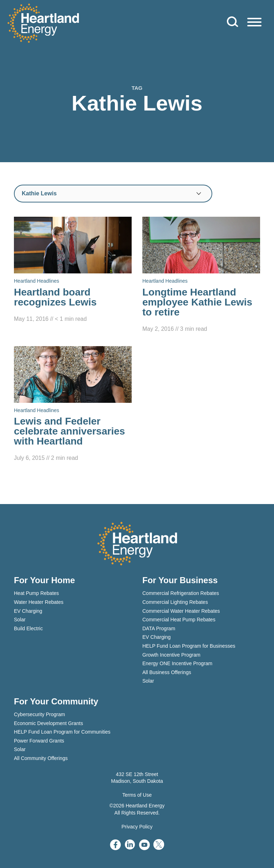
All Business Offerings (167, 672)
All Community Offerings (41, 758)
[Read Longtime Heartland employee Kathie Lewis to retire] (201, 275)
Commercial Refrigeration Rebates (181, 593)
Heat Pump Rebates (36, 593)
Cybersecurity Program (39, 714)
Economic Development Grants (49, 723)
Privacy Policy (137, 827)
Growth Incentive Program (171, 655)
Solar (20, 620)
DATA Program (159, 628)
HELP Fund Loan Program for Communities (62, 732)
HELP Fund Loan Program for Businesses (189, 646)
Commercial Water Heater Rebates (181, 611)
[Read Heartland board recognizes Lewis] (73, 270)
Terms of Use (137, 795)
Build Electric (28, 628)
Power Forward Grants (39, 741)
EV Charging (28, 611)
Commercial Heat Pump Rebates (179, 620)
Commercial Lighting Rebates (175, 602)
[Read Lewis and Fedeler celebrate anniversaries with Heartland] (73, 405)
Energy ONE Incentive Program (177, 663)
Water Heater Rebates (39, 602)
